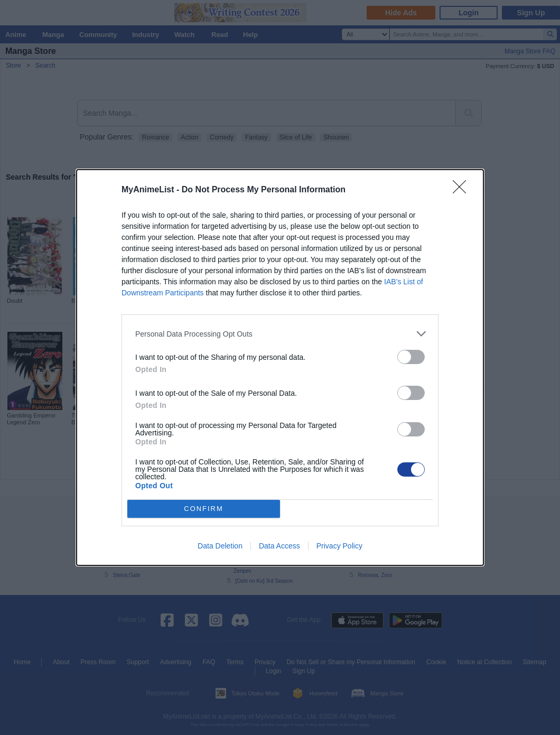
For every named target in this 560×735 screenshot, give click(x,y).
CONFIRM (204, 509)
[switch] (411, 357)
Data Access (279, 546)
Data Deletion (220, 546)
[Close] (463, 190)
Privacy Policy (339, 546)
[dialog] (280, 367)
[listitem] (280, 334)
